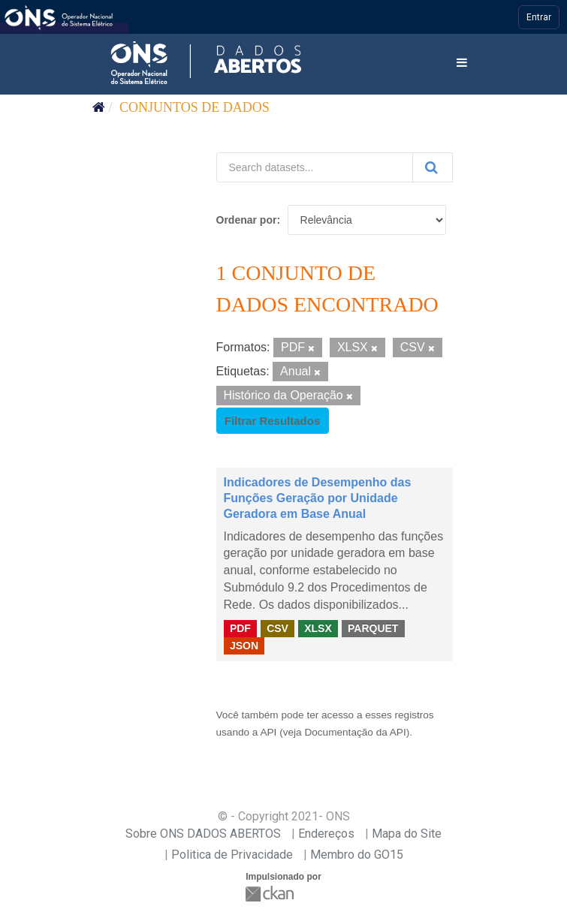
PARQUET (373, 628)
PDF (240, 628)
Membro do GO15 (357, 855)
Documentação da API (355, 732)
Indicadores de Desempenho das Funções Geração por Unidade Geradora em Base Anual (318, 498)
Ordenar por (247, 220)
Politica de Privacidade (232, 855)
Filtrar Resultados (273, 421)
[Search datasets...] (315, 167)
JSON (244, 646)
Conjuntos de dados (195, 107)
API (268, 732)
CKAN (271, 894)
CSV (277, 628)
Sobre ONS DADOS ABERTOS (203, 834)
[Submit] (433, 167)
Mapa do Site (407, 834)
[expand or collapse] (462, 63)
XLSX (318, 628)
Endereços (326, 834)
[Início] (99, 107)
